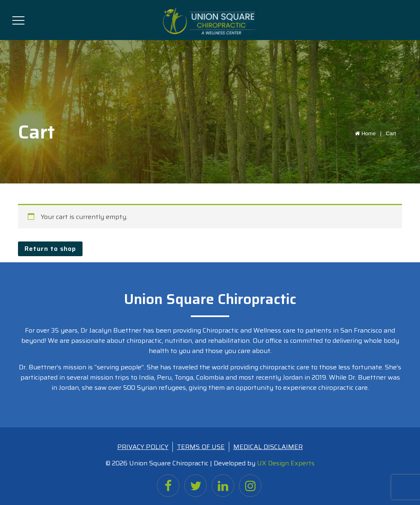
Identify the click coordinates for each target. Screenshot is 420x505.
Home (370, 133)
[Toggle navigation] (18, 19)
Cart (391, 133)
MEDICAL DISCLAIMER (268, 447)
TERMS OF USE (201, 447)
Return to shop (50, 249)
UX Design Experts (286, 463)
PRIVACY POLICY (143, 447)
